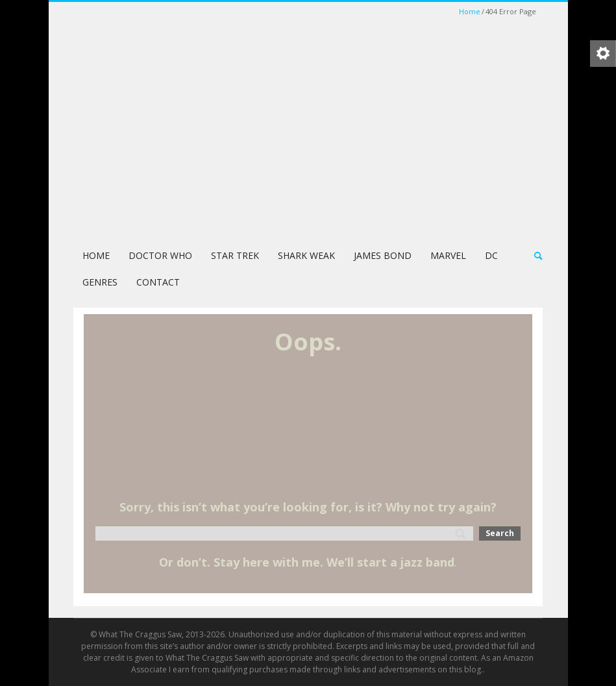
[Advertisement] (308, 139)
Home (470, 11)
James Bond (383, 255)
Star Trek (235, 255)
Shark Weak (306, 255)
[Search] (284, 533)
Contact (158, 282)
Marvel (448, 255)
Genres (100, 282)
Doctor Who (160, 255)
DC (491, 255)
